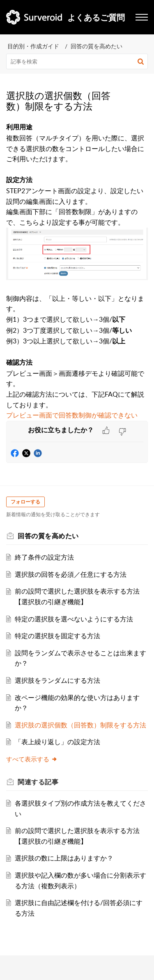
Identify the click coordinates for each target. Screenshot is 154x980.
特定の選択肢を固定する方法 (57, 636)
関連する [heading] (38, 782)
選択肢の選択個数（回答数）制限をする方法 (80, 725)
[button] (141, 61)
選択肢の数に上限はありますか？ (64, 858)
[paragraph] (77, 271)
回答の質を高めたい (97, 46)
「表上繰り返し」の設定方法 (57, 742)
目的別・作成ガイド (33, 46)
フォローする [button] (25, 502)
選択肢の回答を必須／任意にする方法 (71, 574)
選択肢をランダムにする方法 (57, 680)
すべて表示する (32, 759)
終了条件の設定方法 (44, 557)
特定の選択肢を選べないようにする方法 (74, 619)
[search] (77, 61)
